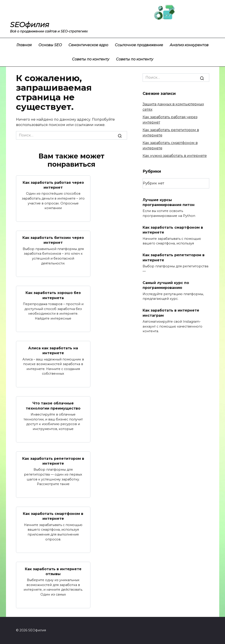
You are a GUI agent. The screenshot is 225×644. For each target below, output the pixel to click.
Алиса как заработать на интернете (53, 350)
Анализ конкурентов (189, 45)
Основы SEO (50, 45)
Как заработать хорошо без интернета (53, 295)
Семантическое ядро (88, 45)
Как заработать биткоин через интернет (53, 240)
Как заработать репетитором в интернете (53, 461)
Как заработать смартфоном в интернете (53, 516)
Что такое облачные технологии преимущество (53, 406)
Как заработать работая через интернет (53, 185)
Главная (24, 45)
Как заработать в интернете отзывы (53, 571)
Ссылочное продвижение (139, 45)
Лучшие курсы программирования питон (169, 202)
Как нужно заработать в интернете (175, 156)
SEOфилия (30, 25)
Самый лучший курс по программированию (166, 285)
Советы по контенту (91, 59)
